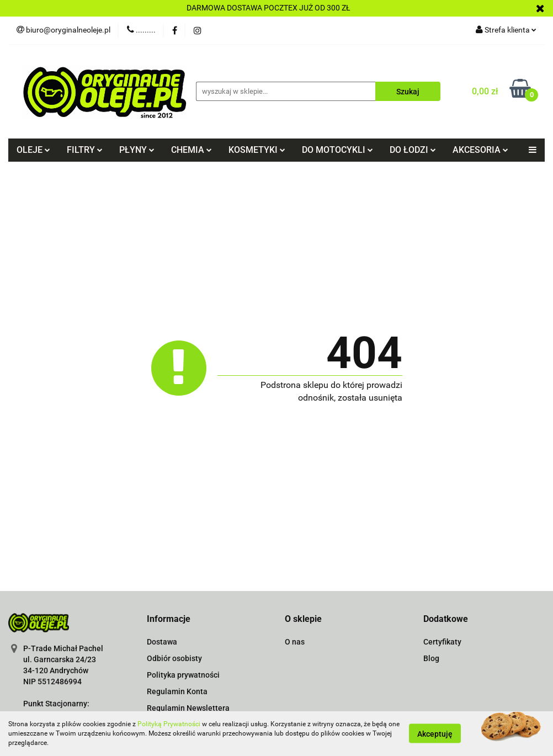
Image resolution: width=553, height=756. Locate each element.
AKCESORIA (480, 150)
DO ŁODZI (413, 150)
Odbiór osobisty (174, 658)
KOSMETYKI (257, 150)
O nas (295, 642)
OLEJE (33, 150)
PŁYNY (137, 150)
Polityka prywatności (183, 675)
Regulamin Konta (177, 691)
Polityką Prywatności (169, 724)
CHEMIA (192, 150)
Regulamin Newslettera (188, 708)
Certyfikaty (442, 642)
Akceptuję (435, 734)
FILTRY (85, 150)
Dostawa (162, 642)
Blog (431, 658)
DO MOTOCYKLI (337, 150)
